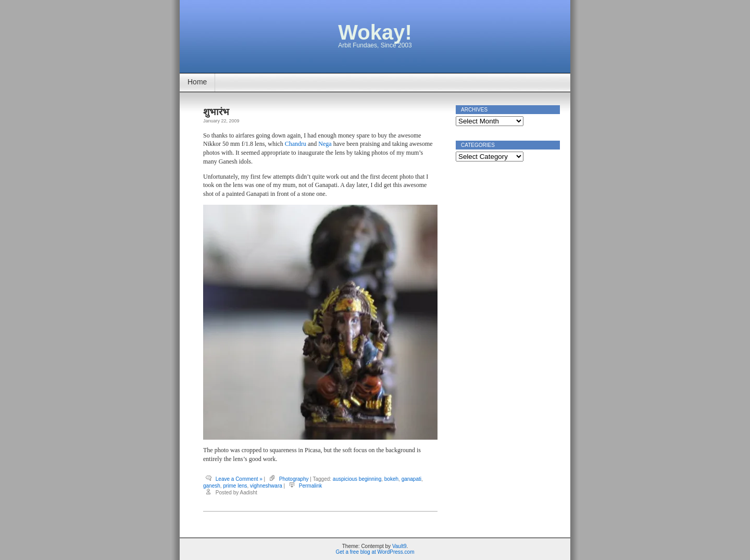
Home (197, 82)
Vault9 (399, 546)
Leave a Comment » (239, 479)
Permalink (310, 486)
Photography (294, 479)
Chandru (296, 144)
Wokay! (375, 32)
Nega (325, 144)
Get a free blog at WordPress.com (375, 552)
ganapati (411, 479)
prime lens (235, 486)
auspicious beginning (357, 479)
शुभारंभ (216, 112)
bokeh (391, 479)
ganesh (212, 486)
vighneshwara (266, 486)
